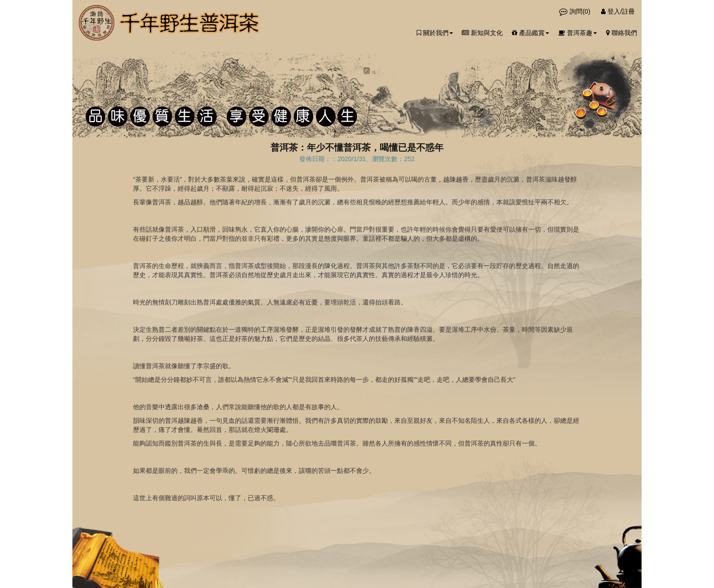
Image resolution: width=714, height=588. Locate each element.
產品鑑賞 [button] (530, 33)
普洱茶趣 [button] (578, 33)
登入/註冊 (618, 11)
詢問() (576, 11)
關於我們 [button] (435, 33)
